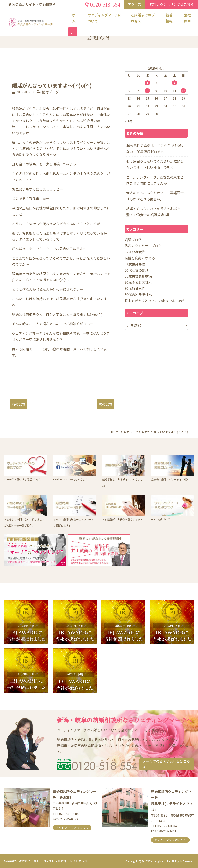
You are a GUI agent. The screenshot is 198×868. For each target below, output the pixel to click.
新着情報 (169, 18)
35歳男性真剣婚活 (138, 276)
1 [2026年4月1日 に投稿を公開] (147, 83)
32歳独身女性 (135, 252)
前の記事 (18, 404)
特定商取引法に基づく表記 (22, 861)
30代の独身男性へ (138, 294)
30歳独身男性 (135, 288)
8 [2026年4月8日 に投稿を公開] (147, 91)
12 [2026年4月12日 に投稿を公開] (183, 91)
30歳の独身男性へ (138, 282)
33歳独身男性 (135, 264)
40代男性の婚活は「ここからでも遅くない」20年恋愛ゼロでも (155, 149)
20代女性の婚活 (137, 270)
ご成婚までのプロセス (143, 18)
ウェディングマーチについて (105, 18)
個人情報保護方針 (55, 861)
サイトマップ (79, 861)
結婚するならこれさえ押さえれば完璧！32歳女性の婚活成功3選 (153, 212)
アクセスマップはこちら (72, 828)
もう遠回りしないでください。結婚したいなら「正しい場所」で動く (155, 164)
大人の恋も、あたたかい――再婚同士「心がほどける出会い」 (155, 196)
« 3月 (128, 121)
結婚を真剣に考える (140, 258)
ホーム (76, 18)
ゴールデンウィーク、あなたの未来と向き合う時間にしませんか (155, 180)
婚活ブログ (50, 92)
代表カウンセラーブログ (143, 246)
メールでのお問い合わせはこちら (166, 764)
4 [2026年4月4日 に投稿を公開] (174, 83)
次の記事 (105, 404)
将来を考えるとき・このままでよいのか (155, 301)
